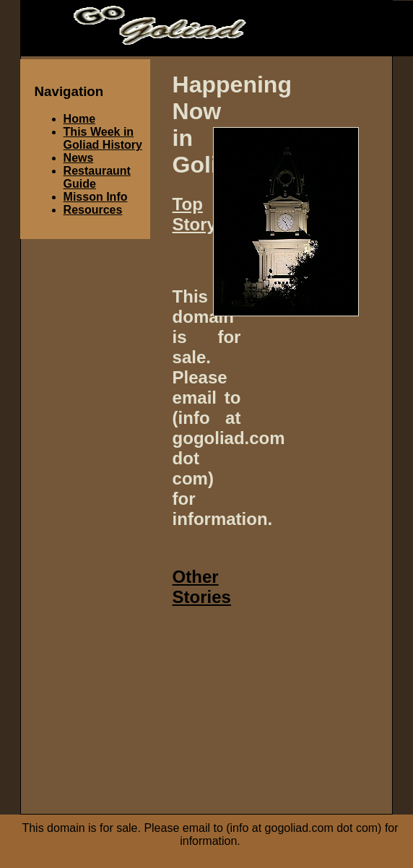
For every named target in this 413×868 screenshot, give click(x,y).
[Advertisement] (292, 712)
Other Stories (202, 587)
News (79, 158)
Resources (93, 210)
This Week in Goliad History (103, 138)
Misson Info (96, 197)
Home (79, 119)
